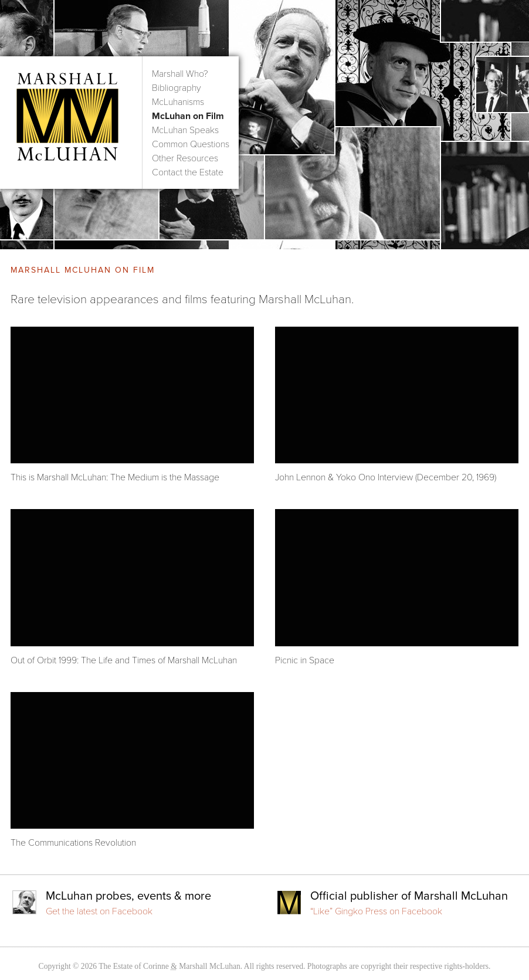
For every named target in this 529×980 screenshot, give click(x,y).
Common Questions (191, 144)
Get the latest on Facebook (99, 911)
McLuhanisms (178, 102)
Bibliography (177, 88)
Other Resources (185, 158)
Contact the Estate (188, 172)
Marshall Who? (180, 74)
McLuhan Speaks (185, 130)
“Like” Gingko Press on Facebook (376, 911)
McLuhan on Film (188, 116)
